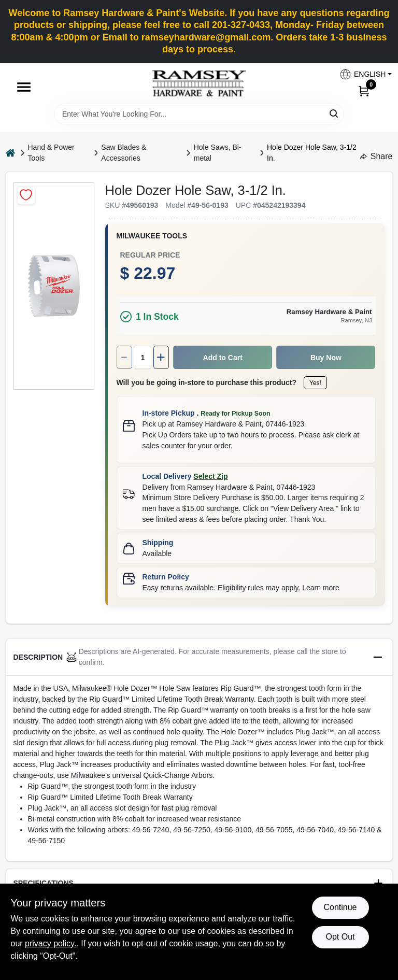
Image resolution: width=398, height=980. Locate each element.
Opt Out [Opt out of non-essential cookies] (340, 937)
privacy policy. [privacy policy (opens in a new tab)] (51, 943)
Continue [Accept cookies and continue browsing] (340, 907)
